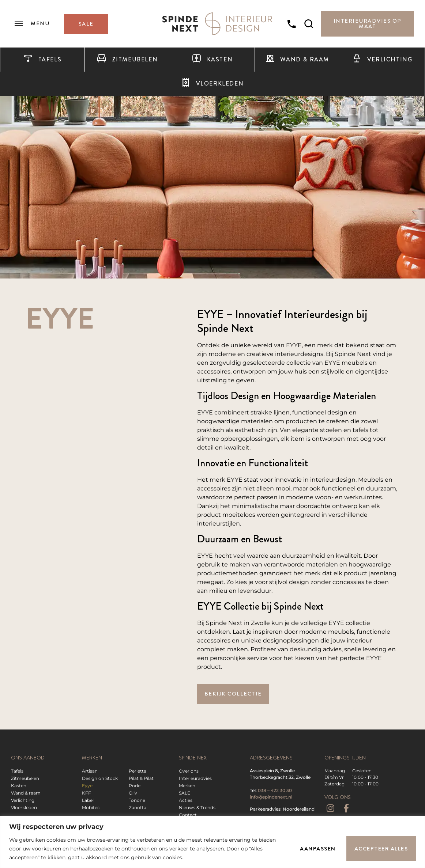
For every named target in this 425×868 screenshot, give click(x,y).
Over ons (189, 771)
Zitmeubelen (127, 60)
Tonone (137, 800)
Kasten (212, 60)
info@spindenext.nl (271, 797)
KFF (86, 793)
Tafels (42, 60)
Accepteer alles (381, 849)
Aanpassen (317, 849)
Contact (188, 815)
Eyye (87, 786)
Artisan (90, 771)
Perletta (138, 771)
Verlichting (382, 60)
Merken (187, 786)
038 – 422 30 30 (275, 790)
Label (88, 800)
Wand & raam (297, 60)
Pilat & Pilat (141, 778)
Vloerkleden (212, 84)
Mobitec (91, 808)
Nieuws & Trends (197, 808)
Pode (135, 786)
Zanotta (138, 808)
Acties (186, 800)
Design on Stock (100, 778)
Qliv (133, 793)
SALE (185, 793)
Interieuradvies (195, 778)
